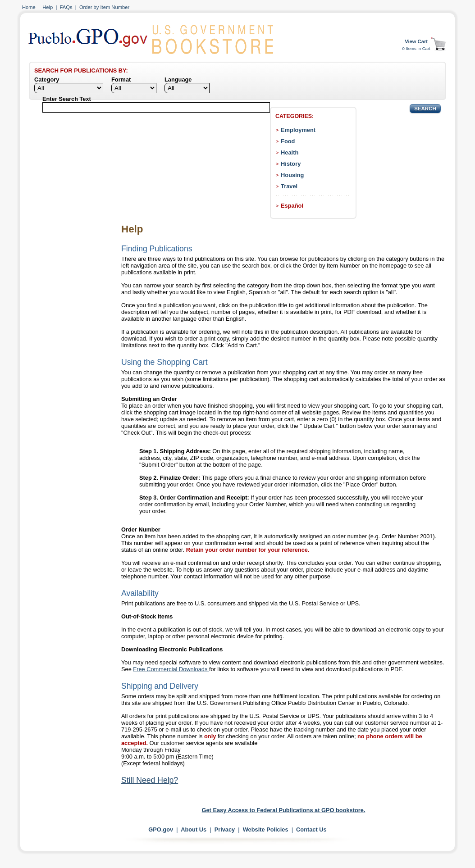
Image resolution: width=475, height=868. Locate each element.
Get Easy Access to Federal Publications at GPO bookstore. (284, 810)
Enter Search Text (67, 99)
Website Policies (266, 829)
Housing (292, 175)
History (291, 164)
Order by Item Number (104, 7)
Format (121, 80)
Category (47, 80)
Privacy (225, 829)
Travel (289, 186)
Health (290, 152)
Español (292, 206)
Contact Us (311, 829)
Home (29, 7)
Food (288, 141)
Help (48, 7)
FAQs (66, 7)
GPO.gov (161, 829)
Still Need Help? (150, 780)
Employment (298, 130)
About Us (194, 829)
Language (178, 80)
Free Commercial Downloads (171, 669)
